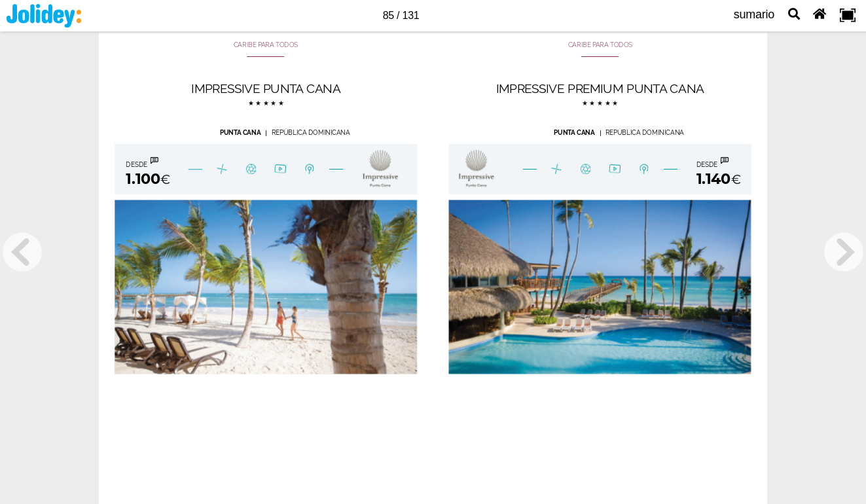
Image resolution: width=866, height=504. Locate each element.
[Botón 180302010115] (556, 170)
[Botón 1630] (614, 169)
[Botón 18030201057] (643, 169)
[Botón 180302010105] (309, 169)
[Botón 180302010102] (378, 169)
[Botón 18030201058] (717, 169)
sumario (754, 14)
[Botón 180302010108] (222, 170)
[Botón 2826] (280, 169)
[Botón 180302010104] (251, 169)
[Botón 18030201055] (586, 169)
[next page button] (844, 252)
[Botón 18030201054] (474, 169)
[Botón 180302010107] (146, 169)
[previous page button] (22, 252)
